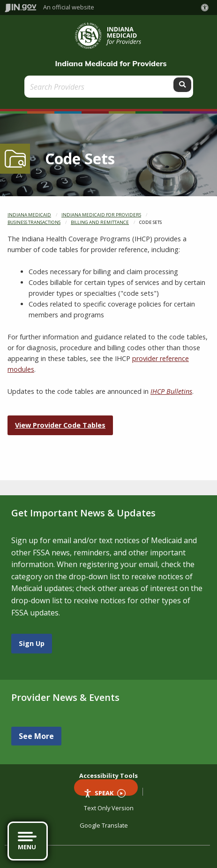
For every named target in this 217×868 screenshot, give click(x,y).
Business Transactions (34, 222)
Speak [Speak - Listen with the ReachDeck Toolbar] (105, 792)
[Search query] (100, 87)
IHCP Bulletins (171, 391)
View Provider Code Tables (60, 425)
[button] (207, 8)
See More (36, 736)
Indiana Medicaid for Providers (111, 64)
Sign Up (32, 643)
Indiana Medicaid (29, 215)
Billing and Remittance (100, 222)
